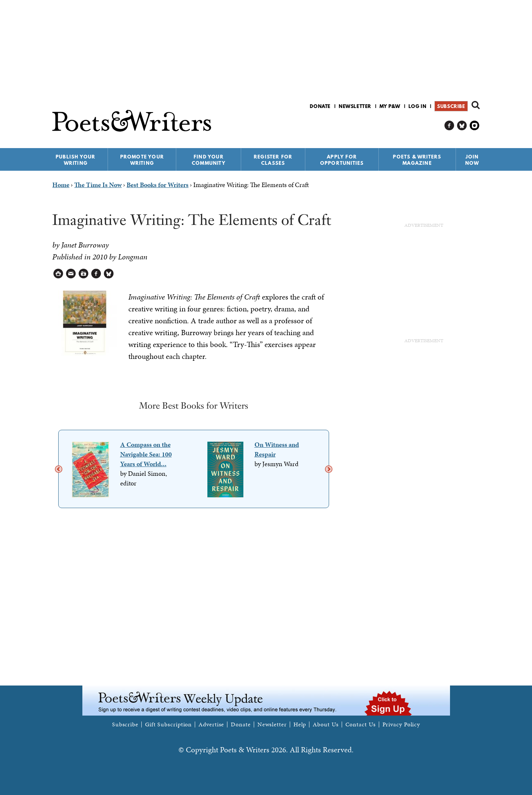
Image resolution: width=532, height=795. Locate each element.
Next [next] (329, 469)
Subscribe (451, 106)
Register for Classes (273, 160)
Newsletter (355, 106)
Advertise (211, 724)
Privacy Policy (401, 724)
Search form (476, 105)
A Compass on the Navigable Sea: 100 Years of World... (146, 454)
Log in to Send (71, 274)
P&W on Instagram (475, 126)
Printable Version (58, 274)
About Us (326, 724)
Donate (320, 106)
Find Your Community (209, 160)
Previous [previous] (59, 469)
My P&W (390, 106)
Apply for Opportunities (342, 160)
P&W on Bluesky (462, 126)
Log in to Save (84, 274)
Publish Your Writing (75, 160)
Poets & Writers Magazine (417, 160)
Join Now (472, 160)
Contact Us (361, 724)
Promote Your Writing (142, 160)
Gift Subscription (168, 724)
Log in (418, 106)
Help (300, 724)
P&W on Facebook (449, 126)
